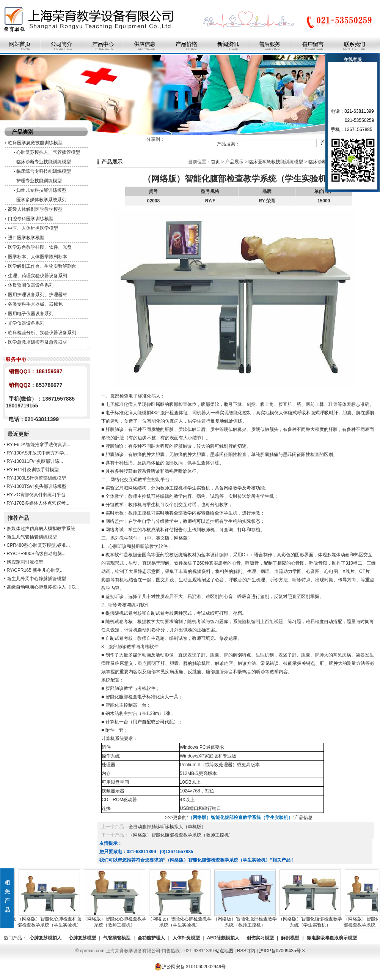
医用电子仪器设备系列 (31, 314)
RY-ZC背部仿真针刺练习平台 (36, 495)
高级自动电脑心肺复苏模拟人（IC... (43, 587)
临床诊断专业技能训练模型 (44, 162)
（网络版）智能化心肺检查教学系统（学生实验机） (181, 920)
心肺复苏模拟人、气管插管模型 (48, 152)
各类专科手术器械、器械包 (35, 304)
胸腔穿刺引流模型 (25, 562)
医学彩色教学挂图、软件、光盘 (40, 247)
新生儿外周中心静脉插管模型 (36, 579)
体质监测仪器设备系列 (31, 285)
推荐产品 (18, 518)
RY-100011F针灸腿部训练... (35, 461)
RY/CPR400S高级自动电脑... (36, 554)
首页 (215, 162)
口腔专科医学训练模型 (31, 219)
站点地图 (224, 951)
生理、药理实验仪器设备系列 (38, 276)
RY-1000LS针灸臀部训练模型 (37, 478)
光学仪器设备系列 (26, 323)
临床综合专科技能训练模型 (44, 171)
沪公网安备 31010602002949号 (190, 967)
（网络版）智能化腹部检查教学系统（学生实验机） (312, 920)
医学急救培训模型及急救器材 (38, 342)
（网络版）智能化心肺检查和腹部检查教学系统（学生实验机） (51, 920)
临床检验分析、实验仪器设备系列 (42, 333)
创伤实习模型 (260, 938)
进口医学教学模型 (26, 238)
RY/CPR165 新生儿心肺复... (35, 570)
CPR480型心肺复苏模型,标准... (38, 545)
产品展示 (234, 162)
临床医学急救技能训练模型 (35, 143)
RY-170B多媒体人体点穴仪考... (38, 503)
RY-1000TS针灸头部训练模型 (37, 486)
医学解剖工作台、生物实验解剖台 (42, 266)
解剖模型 (290, 938)
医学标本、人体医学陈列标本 (38, 257)
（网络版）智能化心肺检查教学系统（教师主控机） (116, 920)
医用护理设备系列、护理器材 (38, 295)
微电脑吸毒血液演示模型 (332, 938)
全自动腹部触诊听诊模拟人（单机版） (167, 827)
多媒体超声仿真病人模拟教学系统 (41, 529)
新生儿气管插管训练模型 (32, 537)
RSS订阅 (246, 951)
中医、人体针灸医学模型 (33, 228)
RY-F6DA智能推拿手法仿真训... (39, 445)
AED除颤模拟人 (223, 938)
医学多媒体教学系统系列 (41, 200)
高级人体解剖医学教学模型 (35, 209)
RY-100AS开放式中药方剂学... (37, 453)
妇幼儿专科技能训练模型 (41, 190)
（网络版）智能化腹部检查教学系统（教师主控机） (181, 835)
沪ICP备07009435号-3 (282, 951)
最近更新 (18, 434)
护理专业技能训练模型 (39, 181)
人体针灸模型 (186, 938)
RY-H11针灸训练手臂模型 (33, 470)
